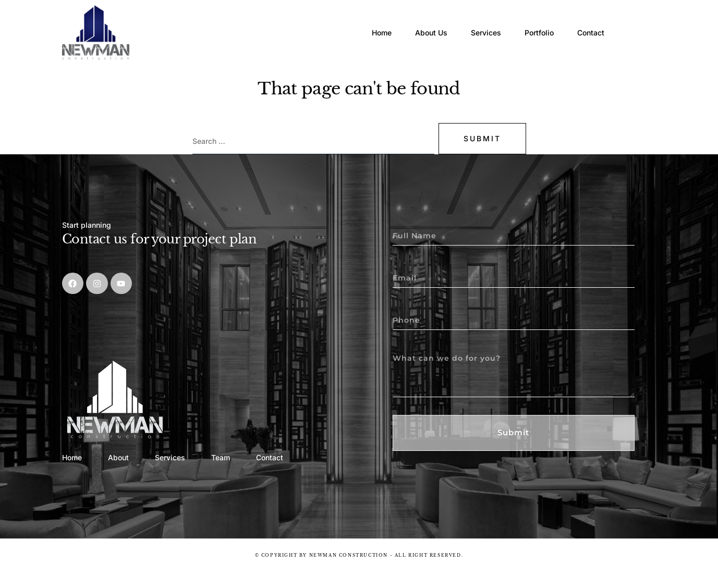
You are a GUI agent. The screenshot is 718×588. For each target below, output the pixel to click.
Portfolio (535, 23)
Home (354, 23)
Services (474, 23)
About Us (411, 23)
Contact (594, 23)
